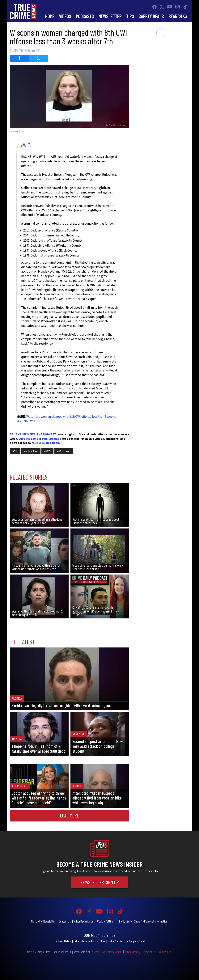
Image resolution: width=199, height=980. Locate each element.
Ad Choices (165, 952)
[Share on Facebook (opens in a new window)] (19, 58)
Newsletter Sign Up (99, 882)
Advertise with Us (84, 921)
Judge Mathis (115, 941)
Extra (76, 941)
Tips (130, 16)
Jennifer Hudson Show (93, 941)
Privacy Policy (132, 952)
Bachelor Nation (63, 941)
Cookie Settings (106, 921)
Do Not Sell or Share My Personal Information (143, 921)
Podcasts (85, 16)
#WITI (47, 451)
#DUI (15, 451)
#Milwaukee (31, 451)
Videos (65, 16)
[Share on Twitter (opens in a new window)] (38, 58)
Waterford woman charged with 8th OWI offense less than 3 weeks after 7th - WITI (66, 419)
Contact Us (65, 921)
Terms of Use (149, 952)
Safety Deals (151, 16)
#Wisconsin (64, 451)
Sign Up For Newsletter (43, 921)
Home (50, 16)
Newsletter (110, 16)
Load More (70, 815)
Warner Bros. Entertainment (107, 952)
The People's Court (135, 941)
